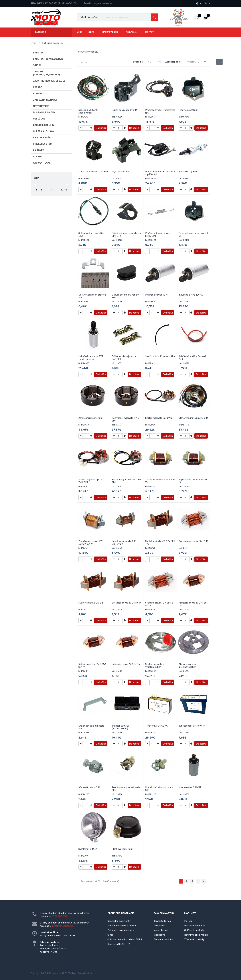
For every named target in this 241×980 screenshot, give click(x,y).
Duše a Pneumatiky (44, 113)
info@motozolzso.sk (102, 3)
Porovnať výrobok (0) (88, 52)
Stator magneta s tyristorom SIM (155, 666)
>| (204, 881)
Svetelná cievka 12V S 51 (91, 603)
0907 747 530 (50, 3)
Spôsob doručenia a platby (122, 926)
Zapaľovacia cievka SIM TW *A (193, 481)
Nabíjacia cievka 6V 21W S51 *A (193, 604)
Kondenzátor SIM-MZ (190, 787)
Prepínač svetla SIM (189, 110)
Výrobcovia (159, 935)
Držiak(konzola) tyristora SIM (91, 727)
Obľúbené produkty (194, 930)
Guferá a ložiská (43, 131)
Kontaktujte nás (162, 921)
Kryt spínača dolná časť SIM (93, 172)
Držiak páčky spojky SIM (124, 110)
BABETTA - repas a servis (48, 59)
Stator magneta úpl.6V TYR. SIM (126, 481)
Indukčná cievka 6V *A (157, 295)
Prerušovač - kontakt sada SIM (126, 789)
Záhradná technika (45, 100)
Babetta (38, 53)
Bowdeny (38, 94)
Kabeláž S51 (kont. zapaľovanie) (88, 111)
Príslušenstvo (42, 144)
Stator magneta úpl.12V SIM (193, 418)
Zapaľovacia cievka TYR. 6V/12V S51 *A (91, 543)
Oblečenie (39, 119)
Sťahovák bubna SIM (89, 787)
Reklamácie (159, 926)
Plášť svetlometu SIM (123, 849)
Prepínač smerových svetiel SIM (193, 235)
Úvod (33, 43)
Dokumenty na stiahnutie (121, 930)
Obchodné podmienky (119, 921)
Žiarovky (39, 150)
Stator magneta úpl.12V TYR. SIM (91, 481)
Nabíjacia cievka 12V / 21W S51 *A (92, 666)
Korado (38, 87)
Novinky (38, 157)
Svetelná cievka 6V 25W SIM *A (126, 604)
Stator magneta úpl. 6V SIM (160, 418)
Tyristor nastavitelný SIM (192, 726)
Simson (37, 65)
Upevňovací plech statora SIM (92, 296)
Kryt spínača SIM (121, 172)
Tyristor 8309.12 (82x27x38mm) (120, 727)
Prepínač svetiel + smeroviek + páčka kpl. (160, 173)
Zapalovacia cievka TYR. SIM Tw (160, 481)
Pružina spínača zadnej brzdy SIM (157, 235)
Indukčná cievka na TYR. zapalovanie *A (91, 358)
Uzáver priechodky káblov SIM (125, 296)
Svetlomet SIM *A (88, 849)
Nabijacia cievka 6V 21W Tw (126, 664)
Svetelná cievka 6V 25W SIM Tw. (160, 543)
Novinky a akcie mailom (196, 935)
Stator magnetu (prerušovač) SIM (187, 666)
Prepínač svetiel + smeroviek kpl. (160, 111)
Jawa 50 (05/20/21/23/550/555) (46, 73)
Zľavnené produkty (164, 939)
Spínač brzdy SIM (188, 172)
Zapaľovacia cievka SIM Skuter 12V (124, 543)
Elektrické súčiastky (53, 43)
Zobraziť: (138, 62)
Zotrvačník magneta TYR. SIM (125, 419)
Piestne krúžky (42, 138)
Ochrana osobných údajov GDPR (125, 939)
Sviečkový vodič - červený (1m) (192, 358)
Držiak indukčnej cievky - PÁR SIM (125, 358)
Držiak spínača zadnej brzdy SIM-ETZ (126, 235)
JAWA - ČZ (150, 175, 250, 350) (50, 81)
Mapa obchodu (161, 930)
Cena (36, 178)
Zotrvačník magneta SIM (91, 418)
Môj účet (205, 3)
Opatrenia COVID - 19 (119, 944)
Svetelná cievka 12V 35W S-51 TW (160, 604)
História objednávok (195, 926)
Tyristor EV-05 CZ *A (156, 726)
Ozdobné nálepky (44, 125)
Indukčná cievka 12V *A (191, 295)
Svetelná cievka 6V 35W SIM (193, 541)
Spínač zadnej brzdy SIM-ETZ (92, 235)
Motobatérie (41, 106)
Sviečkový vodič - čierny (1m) (160, 356)
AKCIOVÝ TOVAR (42, 163)
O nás (110, 935)
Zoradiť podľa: (173, 62)
